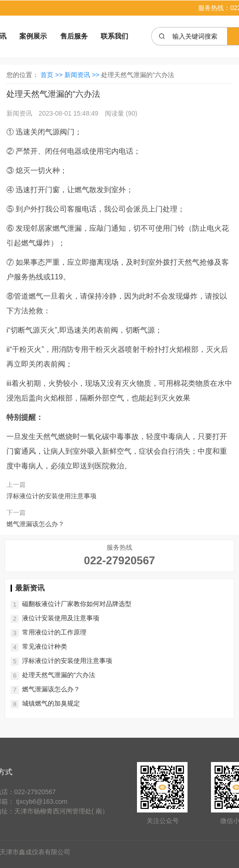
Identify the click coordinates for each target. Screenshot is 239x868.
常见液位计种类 (45, 646)
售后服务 (74, 36)
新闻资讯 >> (83, 75)
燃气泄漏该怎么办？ (35, 524)
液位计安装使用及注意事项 (61, 618)
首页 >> (52, 75)
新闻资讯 (20, 113)
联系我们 (114, 36)
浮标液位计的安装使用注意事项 (51, 496)
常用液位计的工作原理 (54, 632)
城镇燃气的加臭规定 (51, 703)
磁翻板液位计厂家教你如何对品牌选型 (77, 604)
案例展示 (33, 36)
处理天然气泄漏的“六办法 (59, 675)
